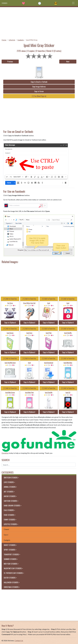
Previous (10, 62)
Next (68, 62)
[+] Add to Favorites (10, 299)
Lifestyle (12, 40)
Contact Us (19, 640)
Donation (5, 453)
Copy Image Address (39, 87)
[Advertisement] (39, 22)
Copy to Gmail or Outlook (39, 82)
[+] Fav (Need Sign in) (39, 96)
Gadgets (21, 40)
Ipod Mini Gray (32, 40)
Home (4, 40)
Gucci (6, 535)
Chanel (6, 529)
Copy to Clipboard (10, 323)
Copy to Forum (39, 91)
